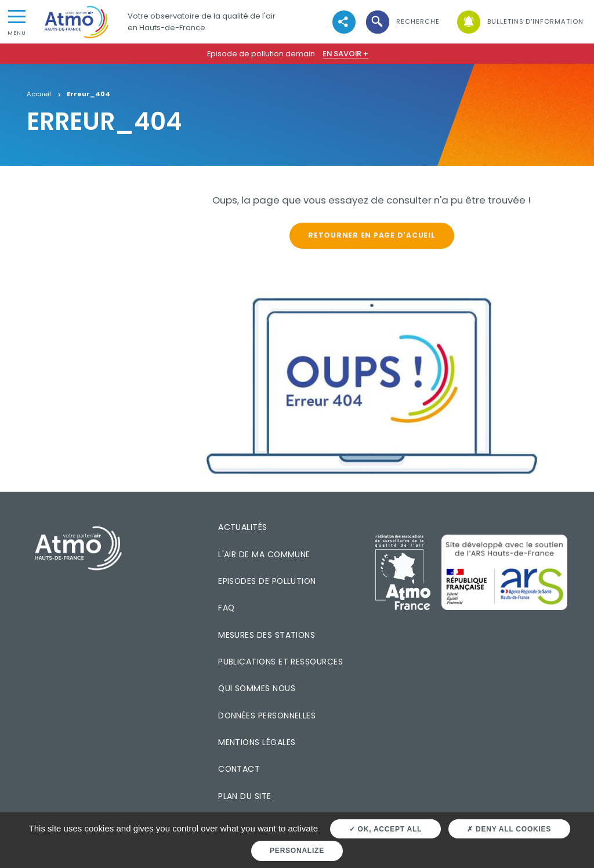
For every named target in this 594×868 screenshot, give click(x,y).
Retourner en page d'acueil (372, 235)
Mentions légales (257, 742)
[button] (402, 22)
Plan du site (245, 796)
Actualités (243, 527)
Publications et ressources (280, 662)
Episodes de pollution (267, 581)
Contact (239, 769)
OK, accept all (385, 829)
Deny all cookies (509, 829)
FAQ (226, 608)
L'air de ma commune (264, 554)
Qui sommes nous (257, 688)
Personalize (297, 851)
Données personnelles (267, 716)
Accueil (39, 95)
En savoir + (345, 54)
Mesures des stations (267, 635)
